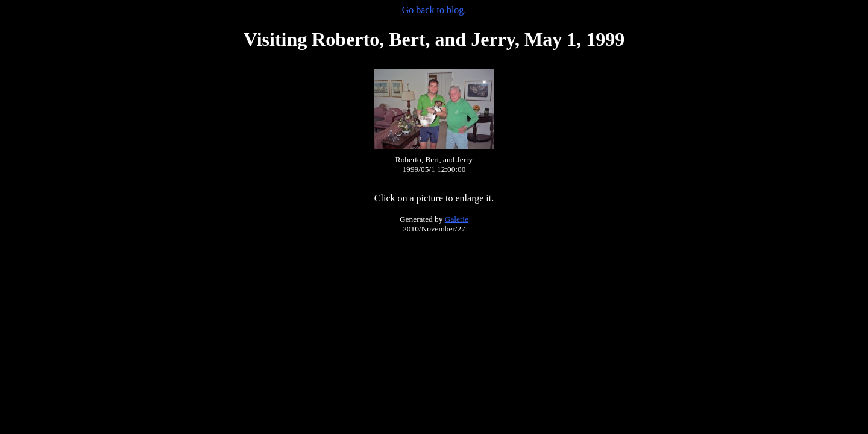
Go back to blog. (434, 10)
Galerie (457, 219)
